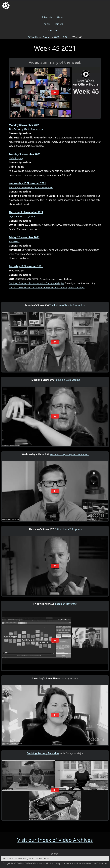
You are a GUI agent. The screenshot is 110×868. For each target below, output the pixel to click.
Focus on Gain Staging (67, 380)
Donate (53, 30)
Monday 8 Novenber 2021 (24, 125)
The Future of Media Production (26, 129)
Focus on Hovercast (66, 604)
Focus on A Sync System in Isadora (69, 454)
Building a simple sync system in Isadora (31, 187)
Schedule (47, 17)
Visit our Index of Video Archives (55, 840)
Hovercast (14, 241)
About (60, 17)
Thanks (46, 24)
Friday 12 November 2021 (24, 237)
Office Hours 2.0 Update (22, 216)
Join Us (59, 24)
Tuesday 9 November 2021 (25, 154)
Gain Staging (16, 158)
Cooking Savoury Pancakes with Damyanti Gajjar (36, 283)
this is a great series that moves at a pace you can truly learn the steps (47, 287)
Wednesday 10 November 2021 (27, 183)
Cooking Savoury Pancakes (43, 753)
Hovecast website (19, 258)
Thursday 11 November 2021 (26, 212)
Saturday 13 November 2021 (26, 266)
